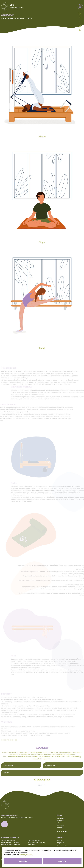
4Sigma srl (61, 843)
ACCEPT (62, 861)
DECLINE (22, 861)
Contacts (60, 827)
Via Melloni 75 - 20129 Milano (10, 844)
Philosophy (61, 819)
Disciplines (61, 821)
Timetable (60, 825)
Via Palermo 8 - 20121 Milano (10, 843)
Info (58, 823)
